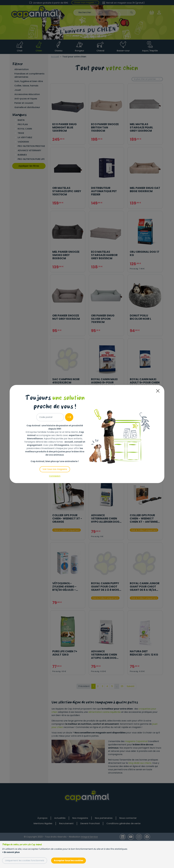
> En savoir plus (11, 852)
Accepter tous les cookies (69, 860)
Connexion (55, 476)
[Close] (158, 391)
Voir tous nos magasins (55, 469)
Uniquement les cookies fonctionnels (25, 860)
